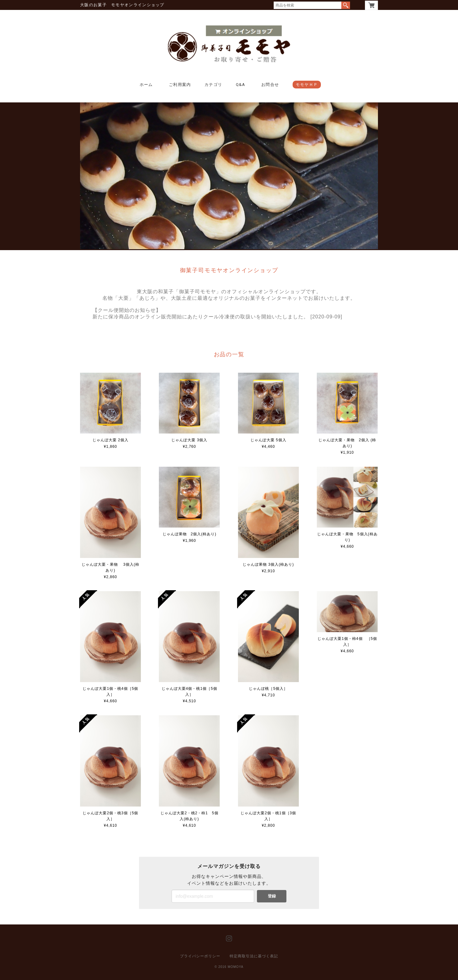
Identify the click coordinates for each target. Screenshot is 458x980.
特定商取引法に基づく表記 (254, 956)
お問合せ (270, 85)
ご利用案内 (180, 85)
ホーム (146, 85)
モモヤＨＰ (307, 85)
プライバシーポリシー (200, 956)
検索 (346, 5)
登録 (272, 896)
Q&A (241, 85)
